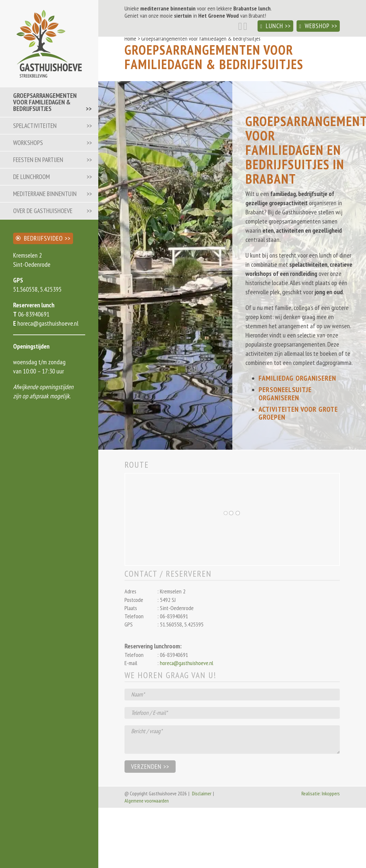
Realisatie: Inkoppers (321, 793)
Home (130, 38)
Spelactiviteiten (35, 126)
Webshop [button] (314, 26)
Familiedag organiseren (297, 378)
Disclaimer (202, 793)
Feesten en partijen (38, 160)
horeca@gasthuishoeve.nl (47, 323)
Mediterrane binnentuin (45, 194)
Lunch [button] (272, 26)
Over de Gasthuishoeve (43, 211)
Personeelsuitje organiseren (285, 393)
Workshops (28, 143)
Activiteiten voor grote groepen (298, 413)
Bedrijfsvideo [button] (39, 238)
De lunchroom (31, 177)
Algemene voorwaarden (147, 801)
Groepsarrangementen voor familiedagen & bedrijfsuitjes (45, 102)
